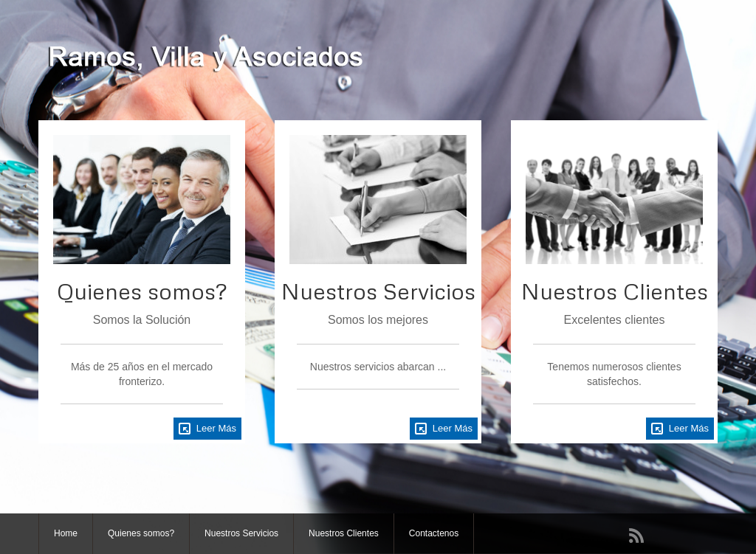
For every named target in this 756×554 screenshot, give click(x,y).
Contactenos (434, 533)
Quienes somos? (141, 533)
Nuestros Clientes (344, 533)
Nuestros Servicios (241, 533)
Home (66, 533)
